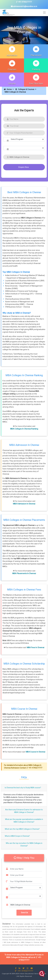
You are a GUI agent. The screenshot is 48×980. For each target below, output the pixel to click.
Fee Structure (36, 84)
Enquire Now (24, 167)
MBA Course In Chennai (35, 752)
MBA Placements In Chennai (24, 573)
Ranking (36, 69)
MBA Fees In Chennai (36, 647)
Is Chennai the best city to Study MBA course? (23, 788)
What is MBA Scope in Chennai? (17, 836)
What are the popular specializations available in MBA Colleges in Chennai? (24, 821)
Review (12, 84)
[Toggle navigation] (44, 13)
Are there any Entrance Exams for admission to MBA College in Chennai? (24, 811)
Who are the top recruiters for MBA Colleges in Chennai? (24, 844)
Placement (36, 55)
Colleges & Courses (25, 89)
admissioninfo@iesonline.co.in (24, 6)
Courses (12, 69)
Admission (12, 55)
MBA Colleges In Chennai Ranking (24, 429)
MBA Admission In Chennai (24, 504)
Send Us (24, 913)
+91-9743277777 (24, 2)
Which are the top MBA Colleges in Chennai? (22, 829)
